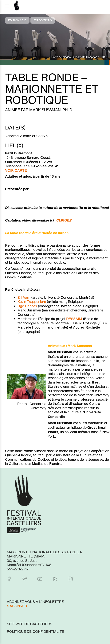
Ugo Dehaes (27, 306)
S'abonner (17, 606)
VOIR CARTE (16, 170)
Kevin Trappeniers (32, 302)
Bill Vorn (24, 297)
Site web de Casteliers (29, 624)
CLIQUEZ (64, 220)
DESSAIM (74, 319)
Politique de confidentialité (35, 631)
